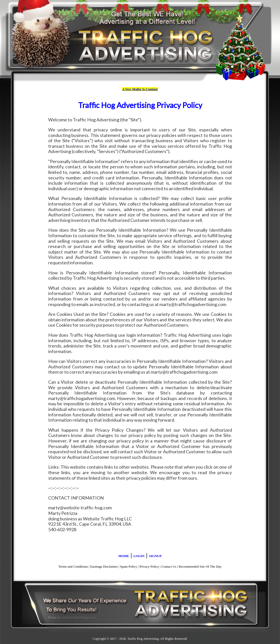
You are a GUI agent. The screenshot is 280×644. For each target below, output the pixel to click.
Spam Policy (129, 566)
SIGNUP (155, 556)
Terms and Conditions (73, 566)
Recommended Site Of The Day (200, 566)
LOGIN (139, 556)
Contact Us (169, 566)
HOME (124, 556)
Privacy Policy (149, 566)
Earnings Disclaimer (104, 566)
